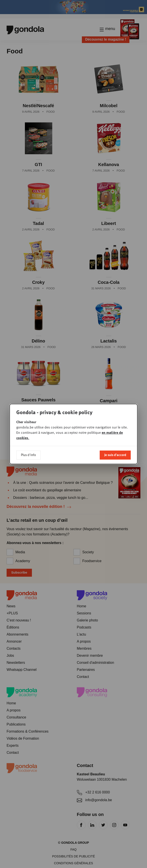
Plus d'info (28, 455)
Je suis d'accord (115, 455)
